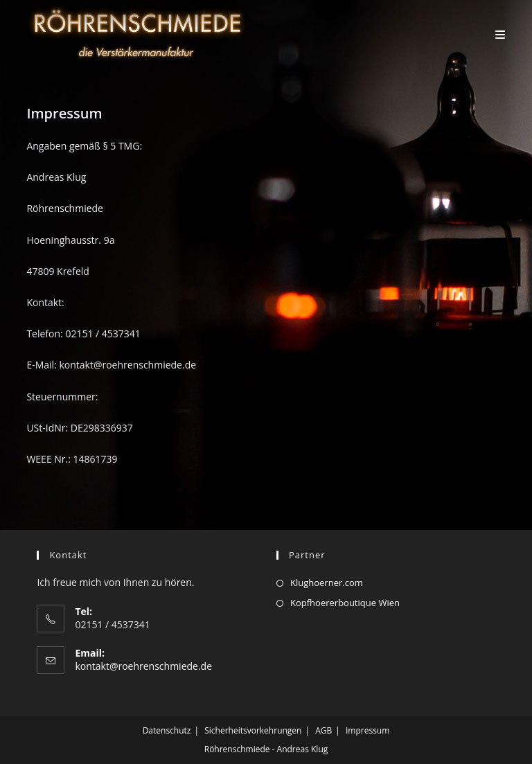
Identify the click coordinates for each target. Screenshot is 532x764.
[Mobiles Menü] (500, 35)
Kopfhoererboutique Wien (345, 603)
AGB (323, 730)
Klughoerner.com (327, 583)
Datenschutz (167, 730)
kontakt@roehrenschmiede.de (143, 666)
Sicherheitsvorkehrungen (253, 730)
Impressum (367, 730)
